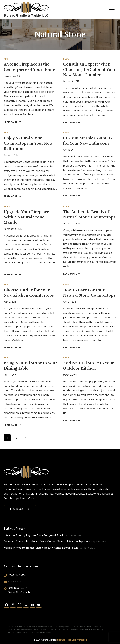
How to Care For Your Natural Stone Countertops (89, 293)
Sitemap (61, 640)
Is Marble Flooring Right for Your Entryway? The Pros (36, 536)
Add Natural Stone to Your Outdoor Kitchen (88, 366)
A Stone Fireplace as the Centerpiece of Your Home (29, 67)
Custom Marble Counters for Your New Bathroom (88, 141)
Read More (12, 122)
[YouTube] (39, 605)
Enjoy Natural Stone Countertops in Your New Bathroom (28, 143)
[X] (20, 605)
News (7, 59)
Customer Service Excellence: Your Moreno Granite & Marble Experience (48, 542)
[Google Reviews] (26, 605)
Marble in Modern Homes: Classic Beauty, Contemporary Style (41, 548)
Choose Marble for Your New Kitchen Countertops (29, 293)
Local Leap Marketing (77, 640)
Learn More (27, 498)
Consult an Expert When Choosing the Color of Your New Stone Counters (89, 69)
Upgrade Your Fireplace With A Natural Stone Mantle (26, 217)
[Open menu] (112, 9)
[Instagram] (13, 605)
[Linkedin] (32, 605)
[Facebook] (7, 605)
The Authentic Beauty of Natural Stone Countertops (89, 214)
